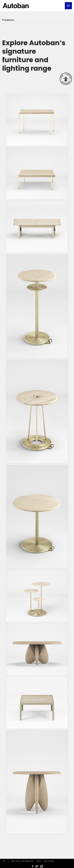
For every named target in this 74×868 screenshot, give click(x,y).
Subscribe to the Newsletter (22, 861)
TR (4, 861)
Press (39, 861)
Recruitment (49, 861)
